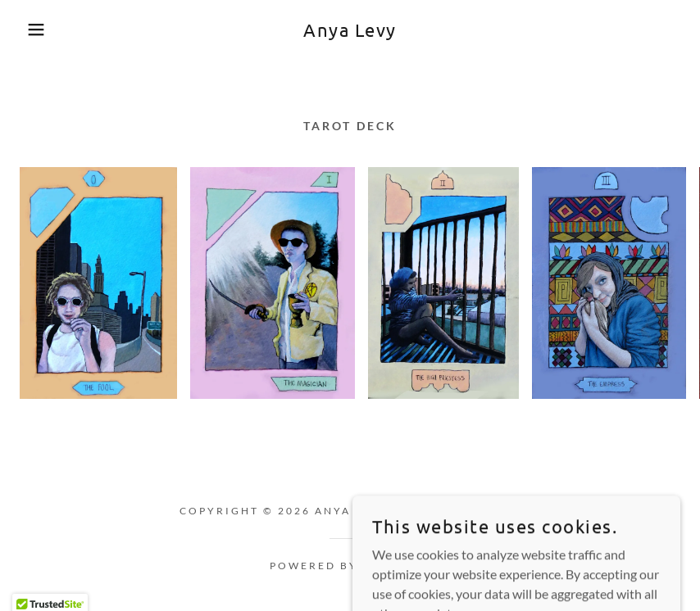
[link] (350, 32)
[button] (35, 29)
